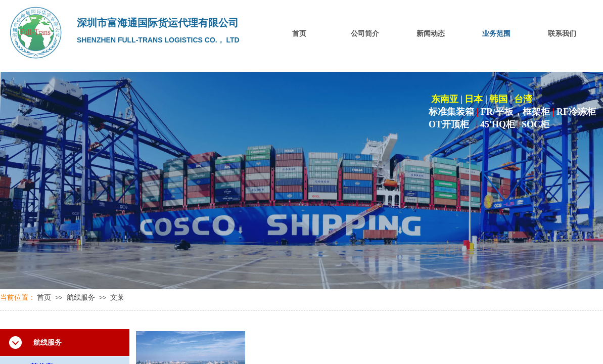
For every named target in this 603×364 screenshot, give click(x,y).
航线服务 (81, 298)
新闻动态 (431, 34)
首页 (299, 34)
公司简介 (365, 34)
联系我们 (562, 34)
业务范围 (496, 34)
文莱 (117, 298)
